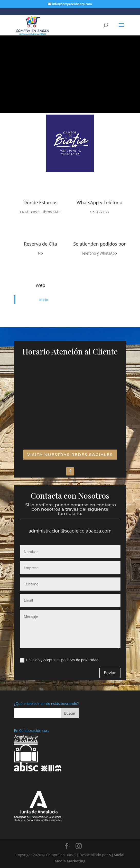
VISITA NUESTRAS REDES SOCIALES (70, 455)
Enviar (110, 673)
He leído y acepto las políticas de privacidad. (60, 660)
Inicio (44, 300)
